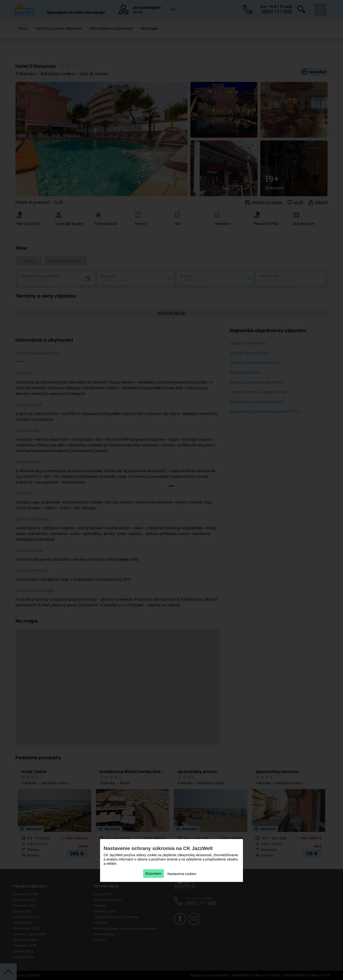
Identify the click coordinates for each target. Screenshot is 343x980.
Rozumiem (154, 874)
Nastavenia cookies (182, 874)
